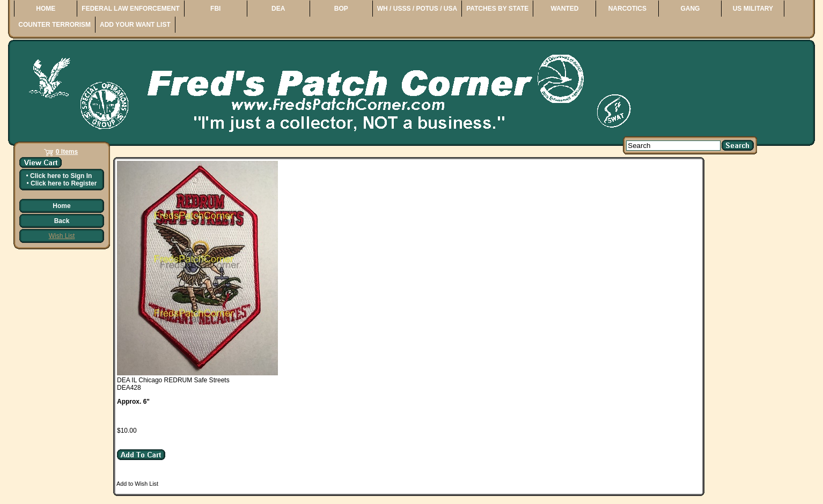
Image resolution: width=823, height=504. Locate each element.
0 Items (67, 152)
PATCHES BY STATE (497, 9)
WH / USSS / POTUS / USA (417, 9)
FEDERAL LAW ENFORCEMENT (130, 9)
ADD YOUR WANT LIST (135, 25)
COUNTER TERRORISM (54, 25)
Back (62, 221)
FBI (215, 9)
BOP (341, 9)
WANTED (564, 9)
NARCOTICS (627, 9)
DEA (278, 9)
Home (61, 206)
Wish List (62, 236)
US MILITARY (753, 9)
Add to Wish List (137, 484)
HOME (46, 9)
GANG (690, 9)
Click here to (61, 176)
